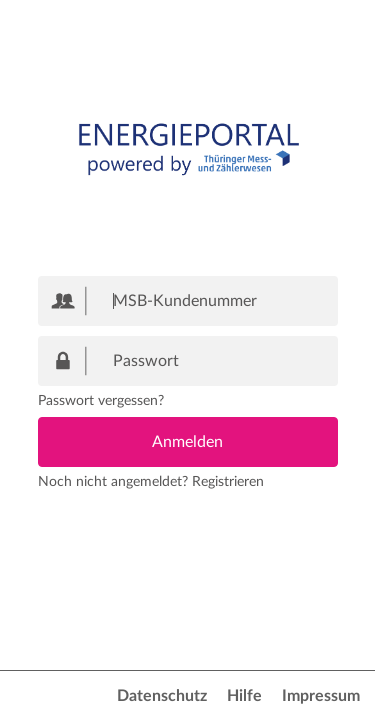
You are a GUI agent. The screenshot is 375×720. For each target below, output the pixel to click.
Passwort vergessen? (101, 401)
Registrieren (228, 482)
